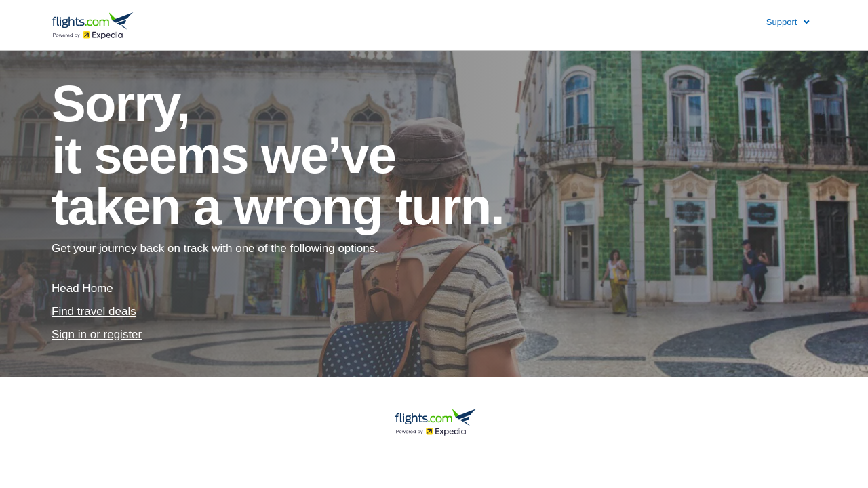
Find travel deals (94, 311)
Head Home (82, 288)
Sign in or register (97, 334)
